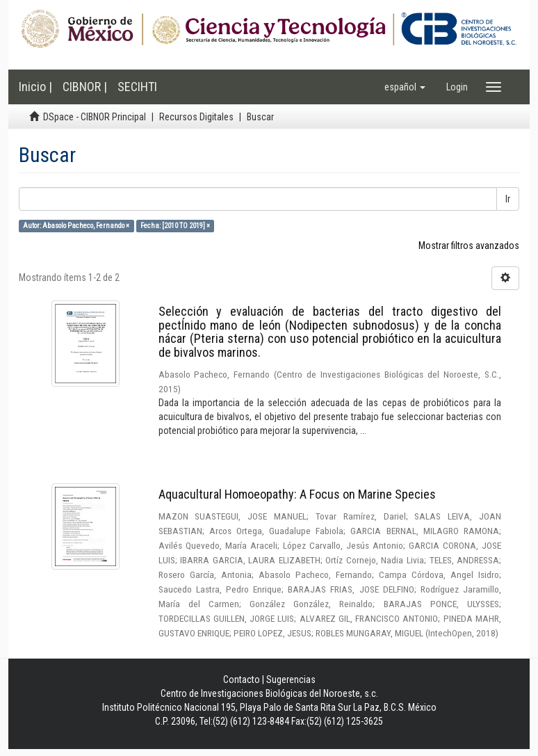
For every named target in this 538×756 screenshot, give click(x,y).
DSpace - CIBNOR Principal (95, 117)
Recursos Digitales (196, 117)
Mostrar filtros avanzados (469, 246)
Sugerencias (291, 679)
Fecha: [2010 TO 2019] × (175, 226)
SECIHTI (137, 87)
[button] (405, 87)
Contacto (242, 679)
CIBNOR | (85, 87)
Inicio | (35, 87)
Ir (508, 199)
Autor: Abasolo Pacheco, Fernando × (76, 226)
